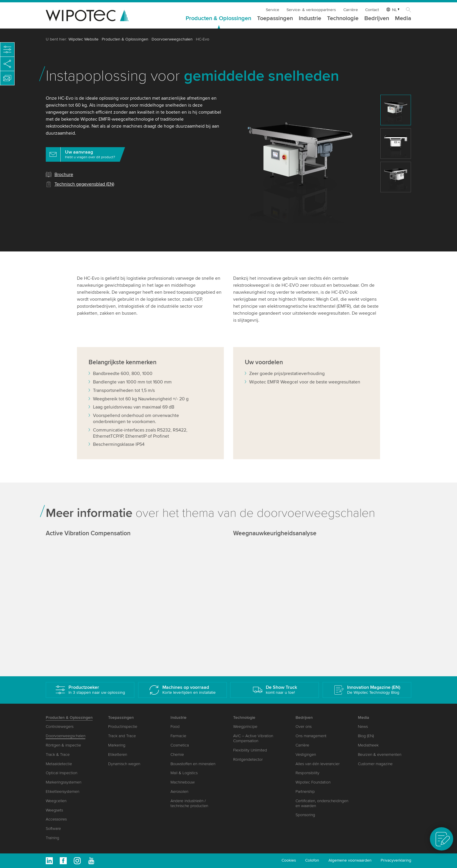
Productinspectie (123, 727)
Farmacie (178, 736)
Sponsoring (305, 815)
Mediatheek (368, 745)
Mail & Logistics (184, 773)
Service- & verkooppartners (311, 10)
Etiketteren (118, 755)
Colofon (312, 860)
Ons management (311, 736)
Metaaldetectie (59, 764)
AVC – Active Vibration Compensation (253, 738)
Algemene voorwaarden (350, 860)
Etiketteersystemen (63, 792)
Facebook (63, 861)
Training (52, 838)
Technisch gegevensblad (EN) (84, 184)
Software (53, 829)
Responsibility (307, 773)
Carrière (351, 10)
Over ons (304, 727)
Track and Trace (122, 736)
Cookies (289, 860)
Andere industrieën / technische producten (189, 803)
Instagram (77, 861)
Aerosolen (179, 792)
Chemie (177, 755)
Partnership (305, 792)
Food (175, 727)
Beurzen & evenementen (380, 755)
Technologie (343, 19)
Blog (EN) (366, 736)
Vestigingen (306, 755)
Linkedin (49, 861)
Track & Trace (58, 755)
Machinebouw (183, 782)
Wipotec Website (84, 39)
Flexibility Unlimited (250, 750)
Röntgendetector (248, 759)
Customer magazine (375, 764)
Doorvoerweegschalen (172, 39)
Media (403, 19)
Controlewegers (60, 727)
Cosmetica (180, 745)
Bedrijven (377, 19)
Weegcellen (56, 801)
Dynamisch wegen (124, 764)
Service (273, 10)
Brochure (64, 175)
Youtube (91, 861)
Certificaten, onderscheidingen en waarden (322, 803)
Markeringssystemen (64, 782)
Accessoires (56, 819)
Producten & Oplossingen (218, 19)
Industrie (310, 19)
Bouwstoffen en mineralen (193, 764)
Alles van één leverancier (318, 764)
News (363, 727)
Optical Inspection (61, 773)
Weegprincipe (245, 727)
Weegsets (54, 810)
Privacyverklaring (396, 860)
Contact (372, 10)
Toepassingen (275, 19)
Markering (117, 745)
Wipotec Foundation (313, 782)
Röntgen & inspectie (63, 745)
